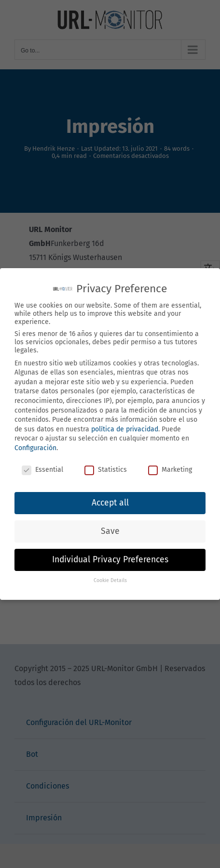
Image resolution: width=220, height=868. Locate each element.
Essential (42, 470)
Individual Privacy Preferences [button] (110, 560)
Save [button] (110, 531)
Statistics (106, 470)
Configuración (35, 448)
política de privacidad (125, 429)
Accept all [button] (110, 503)
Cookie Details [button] (110, 580)
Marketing (170, 470)
